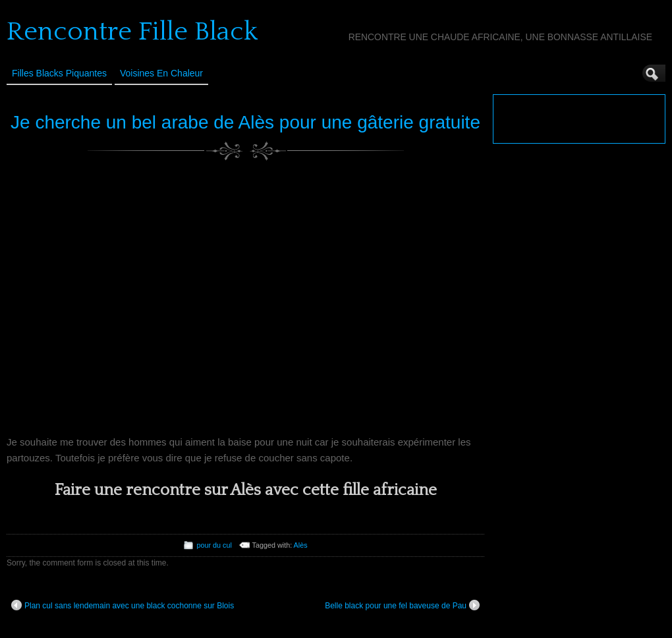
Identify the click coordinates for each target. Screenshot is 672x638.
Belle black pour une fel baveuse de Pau (402, 605)
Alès (301, 545)
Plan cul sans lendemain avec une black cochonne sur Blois (123, 605)
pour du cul (214, 545)
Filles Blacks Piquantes (59, 73)
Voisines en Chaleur (161, 73)
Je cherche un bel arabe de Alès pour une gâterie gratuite (245, 122)
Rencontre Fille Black (132, 32)
